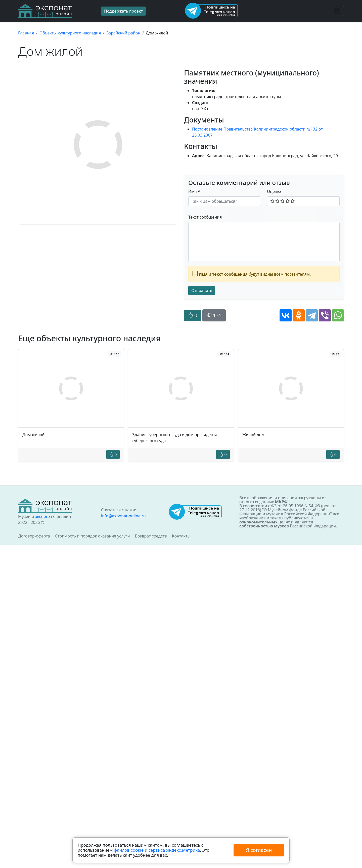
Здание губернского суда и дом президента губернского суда (175, 438)
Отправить (202, 291)
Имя (194, 191)
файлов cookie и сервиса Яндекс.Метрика (157, 850)
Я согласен (259, 850)
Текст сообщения (205, 217)
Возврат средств (151, 536)
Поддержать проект (123, 11)
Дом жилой (34, 435)
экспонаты (45, 516)
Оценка (274, 191)
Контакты (181, 536)
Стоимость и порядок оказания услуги (92, 536)
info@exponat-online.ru (123, 516)
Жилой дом (254, 435)
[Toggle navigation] (337, 11)
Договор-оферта (34, 536)
